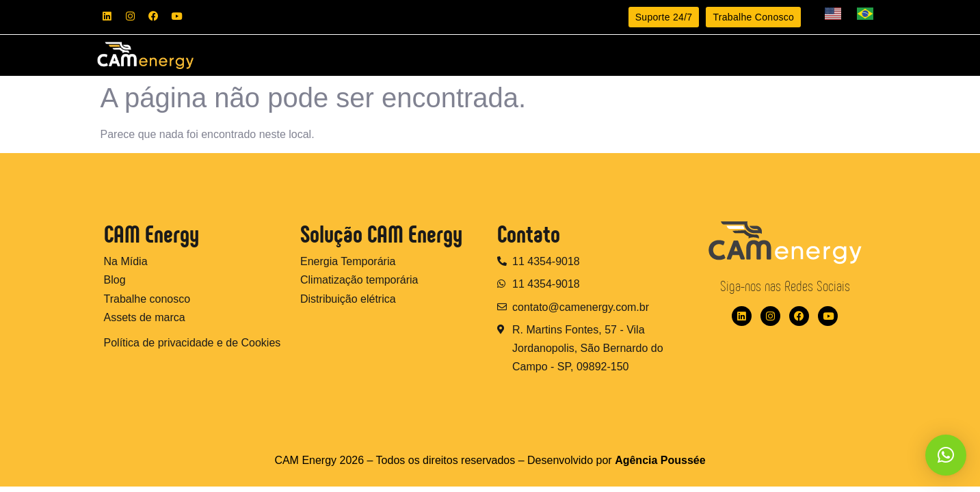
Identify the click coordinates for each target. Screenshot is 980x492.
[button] (946, 455)
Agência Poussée (660, 466)
